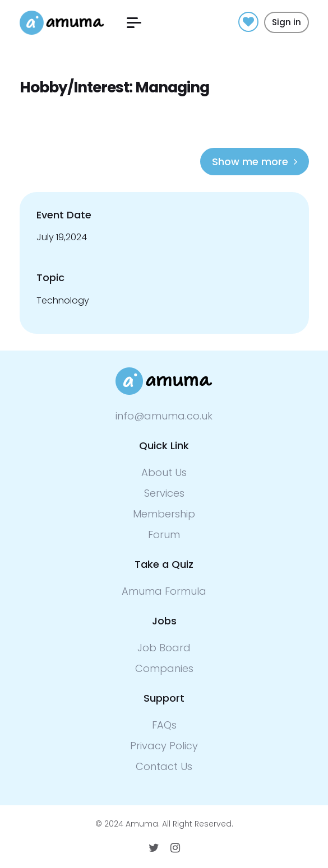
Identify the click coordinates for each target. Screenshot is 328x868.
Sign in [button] (287, 22)
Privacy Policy (164, 746)
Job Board (164, 648)
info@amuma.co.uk (164, 416)
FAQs (164, 725)
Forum (164, 535)
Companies (164, 668)
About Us (164, 472)
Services (164, 493)
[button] (134, 23)
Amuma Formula (164, 591)
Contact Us (164, 766)
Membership (164, 514)
